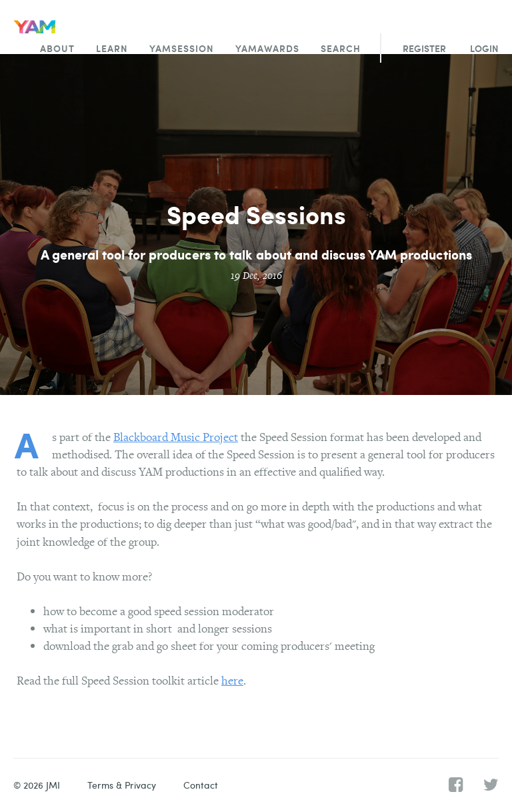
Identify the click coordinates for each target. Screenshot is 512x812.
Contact (201, 785)
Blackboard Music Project (176, 437)
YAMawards (267, 48)
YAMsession (182, 48)
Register (424, 48)
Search (341, 48)
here (232, 680)
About (57, 48)
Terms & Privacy (122, 785)
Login (484, 48)
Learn (112, 48)
